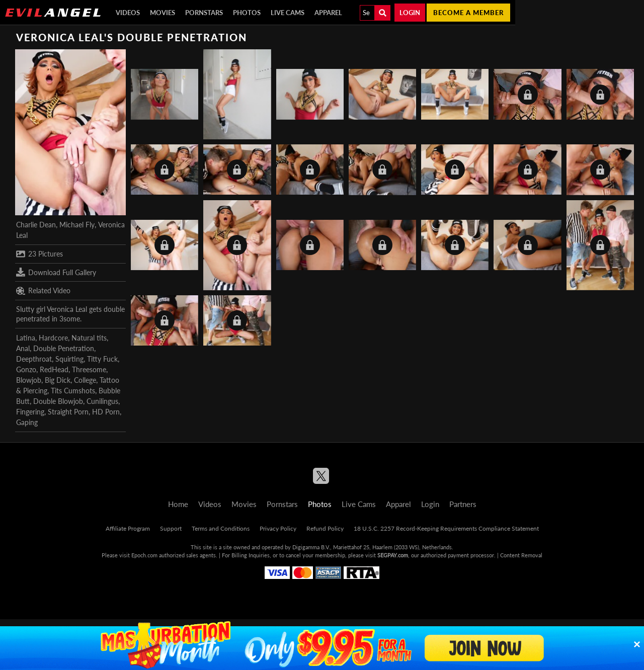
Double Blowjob (58, 401)
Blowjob (29, 380)
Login (410, 13)
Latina (26, 338)
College (85, 380)
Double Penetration (64, 348)
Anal (23, 348)
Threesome (89, 369)
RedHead (54, 369)
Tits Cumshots (73, 391)
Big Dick (58, 380)
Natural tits (89, 338)
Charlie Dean (36, 225)
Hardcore (53, 338)
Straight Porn (68, 412)
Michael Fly (77, 225)
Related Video (43, 291)
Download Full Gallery (56, 272)
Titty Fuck (102, 359)
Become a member (468, 13)
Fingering (30, 412)
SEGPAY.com (393, 555)
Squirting (69, 359)
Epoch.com (144, 555)
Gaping (27, 422)
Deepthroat (34, 359)
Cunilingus (102, 401)
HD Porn (106, 412)
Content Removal (521, 555)
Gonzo (26, 369)
